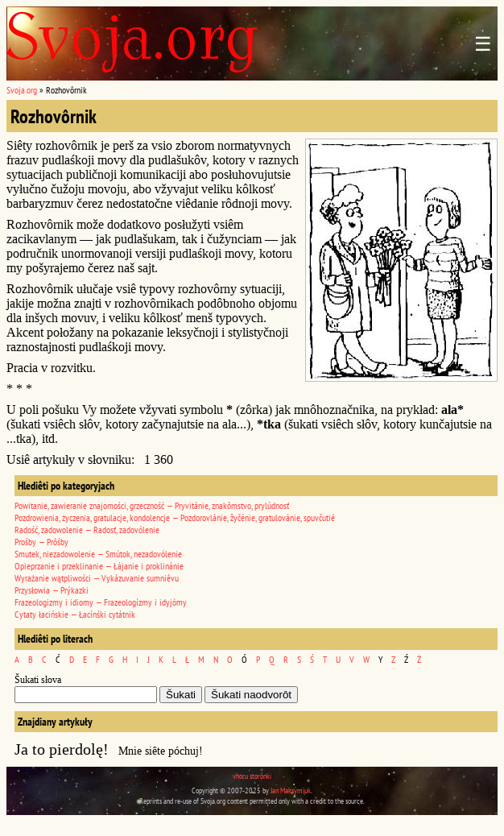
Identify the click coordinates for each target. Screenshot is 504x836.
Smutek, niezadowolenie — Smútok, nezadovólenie (98, 554)
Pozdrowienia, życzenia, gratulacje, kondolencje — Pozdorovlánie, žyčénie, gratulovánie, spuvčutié (175, 517)
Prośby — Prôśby (41, 542)
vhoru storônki (252, 776)
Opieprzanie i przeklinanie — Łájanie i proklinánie (99, 566)
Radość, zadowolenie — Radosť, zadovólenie (87, 530)
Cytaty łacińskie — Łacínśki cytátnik (75, 614)
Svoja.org (22, 90)
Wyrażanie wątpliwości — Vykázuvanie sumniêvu (97, 578)
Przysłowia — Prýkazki (52, 590)
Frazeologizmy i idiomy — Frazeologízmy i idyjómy (101, 602)
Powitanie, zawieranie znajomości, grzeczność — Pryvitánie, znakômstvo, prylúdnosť (152, 505)
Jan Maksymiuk (291, 790)
